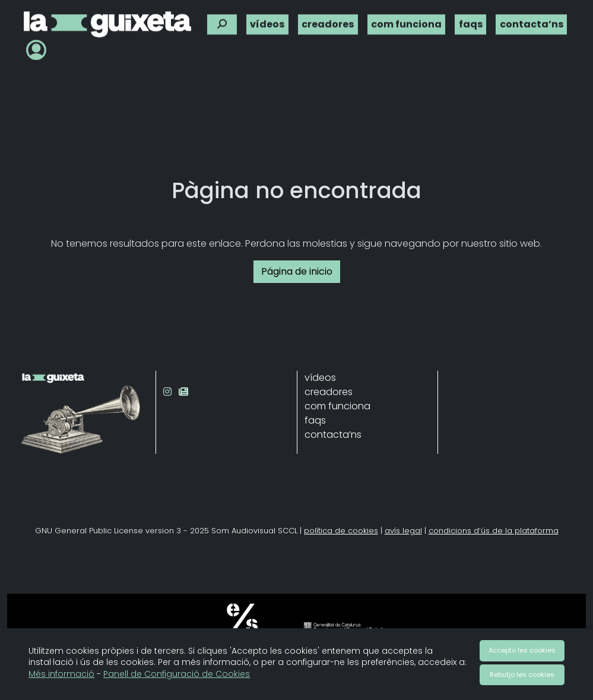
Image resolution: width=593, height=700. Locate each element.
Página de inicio (297, 271)
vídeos (267, 22)
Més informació (61, 674)
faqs (471, 22)
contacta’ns (532, 22)
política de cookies (341, 531)
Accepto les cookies (522, 650)
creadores (328, 22)
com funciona (406, 22)
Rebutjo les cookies (522, 674)
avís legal (403, 531)
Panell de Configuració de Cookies (177, 674)
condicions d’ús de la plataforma (494, 531)
